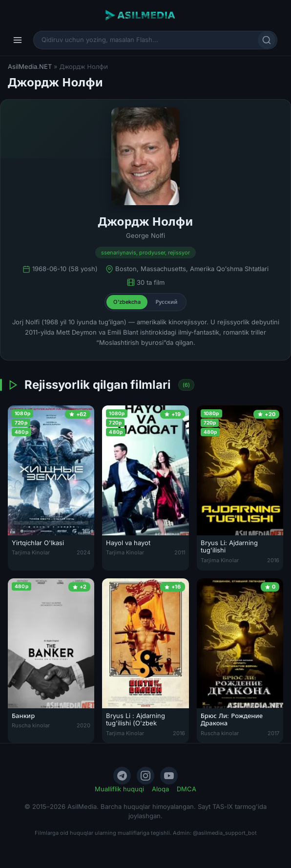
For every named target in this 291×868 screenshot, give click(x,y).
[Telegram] (122, 776)
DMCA (187, 789)
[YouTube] (169, 776)
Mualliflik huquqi (119, 789)
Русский (166, 302)
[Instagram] (145, 776)
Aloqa (160, 789)
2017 (273, 733)
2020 (83, 725)
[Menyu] (18, 40)
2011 (180, 552)
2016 (273, 560)
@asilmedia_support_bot (225, 833)
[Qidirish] (267, 40)
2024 (83, 552)
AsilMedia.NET (30, 66)
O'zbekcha (127, 302)
